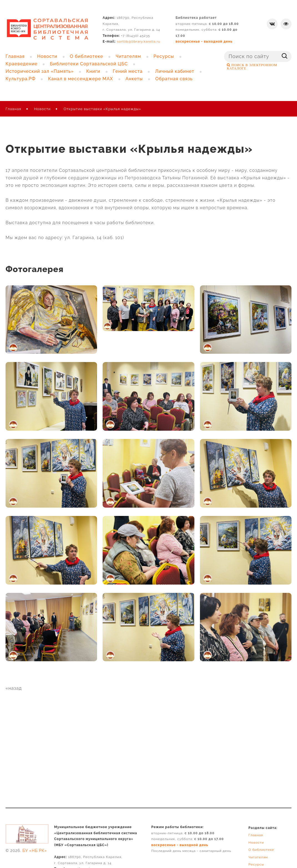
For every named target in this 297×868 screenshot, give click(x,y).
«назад (14, 688)
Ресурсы (256, 864)
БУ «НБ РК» (35, 851)
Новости (42, 109)
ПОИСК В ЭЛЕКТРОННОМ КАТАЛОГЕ (252, 67)
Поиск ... (224, 51)
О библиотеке (261, 850)
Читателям (258, 857)
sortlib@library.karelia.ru (139, 42)
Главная (13, 109)
